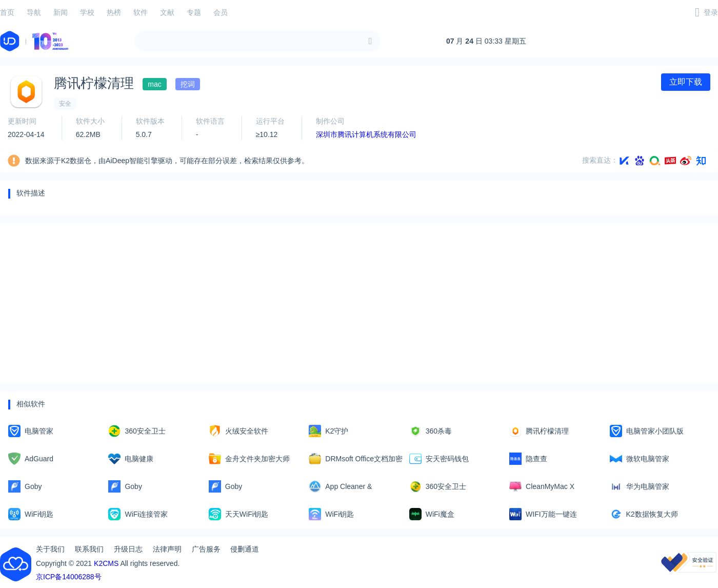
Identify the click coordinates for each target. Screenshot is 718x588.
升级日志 (128, 549)
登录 (711, 12)
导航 (34, 12)
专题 (194, 12)
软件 (141, 12)
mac (154, 84)
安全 (65, 104)
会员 (221, 12)
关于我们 (50, 549)
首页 (7, 12)
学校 (87, 12)
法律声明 (167, 549)
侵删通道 (245, 549)
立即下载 (686, 82)
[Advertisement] (316, 303)
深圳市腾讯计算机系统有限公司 (366, 134)
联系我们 (89, 549)
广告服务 (206, 549)
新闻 (61, 12)
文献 (167, 12)
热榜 (114, 12)
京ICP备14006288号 (69, 577)
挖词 (188, 84)
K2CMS (106, 563)
